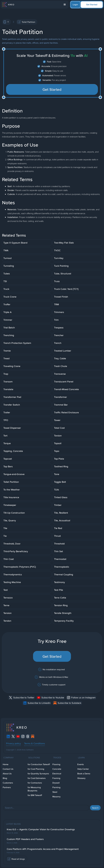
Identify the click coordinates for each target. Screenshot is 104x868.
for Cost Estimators (37, 778)
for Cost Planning (36, 769)
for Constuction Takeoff (39, 764)
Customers (8, 783)
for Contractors (35, 783)
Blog (5, 778)
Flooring (56, 764)
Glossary (81, 778)
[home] (8, 5)
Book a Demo (84, 774)
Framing (56, 778)
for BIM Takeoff (35, 795)
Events (81, 764)
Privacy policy (13, 743)
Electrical (57, 774)
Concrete (57, 769)
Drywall (56, 783)
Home (6, 764)
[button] (65, 5)
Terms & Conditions (34, 743)
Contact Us (8, 769)
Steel (55, 792)
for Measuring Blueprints (34, 789)
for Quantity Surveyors (38, 774)
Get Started (92, 5)
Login (75, 5)
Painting (56, 787)
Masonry (56, 797)
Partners (7, 787)
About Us (7, 774)
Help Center (83, 769)
